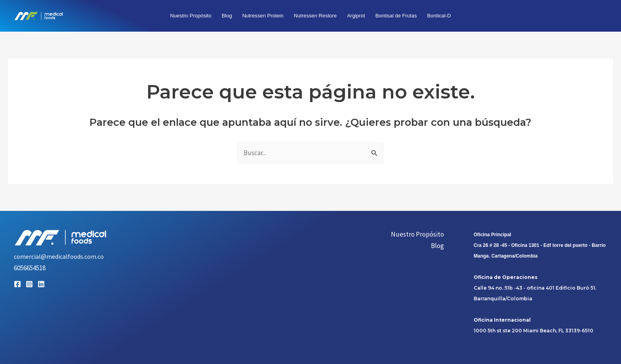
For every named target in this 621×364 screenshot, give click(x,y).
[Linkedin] (41, 284)
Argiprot (356, 16)
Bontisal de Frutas (396, 16)
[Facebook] (17, 284)
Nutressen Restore (315, 16)
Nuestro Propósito (191, 16)
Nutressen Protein (263, 16)
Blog (227, 16)
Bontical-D (439, 16)
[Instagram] (29, 284)
